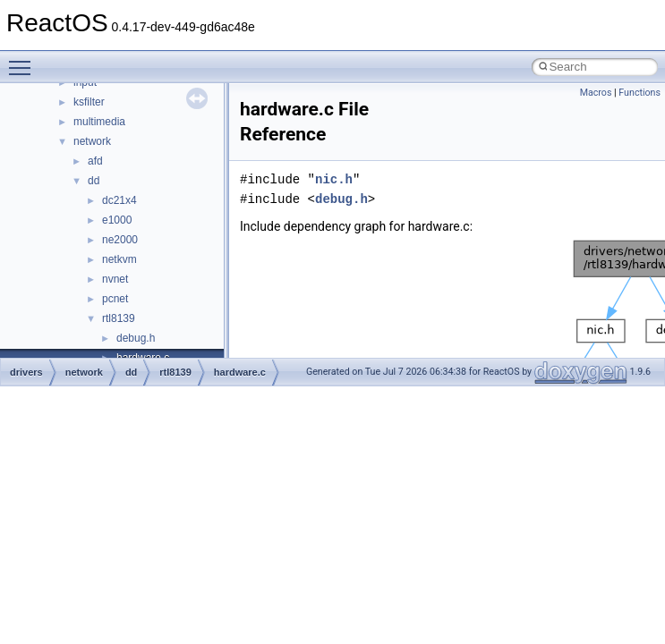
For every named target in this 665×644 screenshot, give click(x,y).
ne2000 (120, 240)
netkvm (119, 259)
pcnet (115, 299)
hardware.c (240, 372)
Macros (596, 93)
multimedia (99, 122)
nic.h (334, 179)
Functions (639, 93)
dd (94, 181)
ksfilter (89, 102)
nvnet (115, 279)
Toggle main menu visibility (24, 60)
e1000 (117, 220)
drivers (26, 372)
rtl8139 (119, 318)
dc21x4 (119, 200)
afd (95, 161)
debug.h (136, 338)
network (92, 141)
